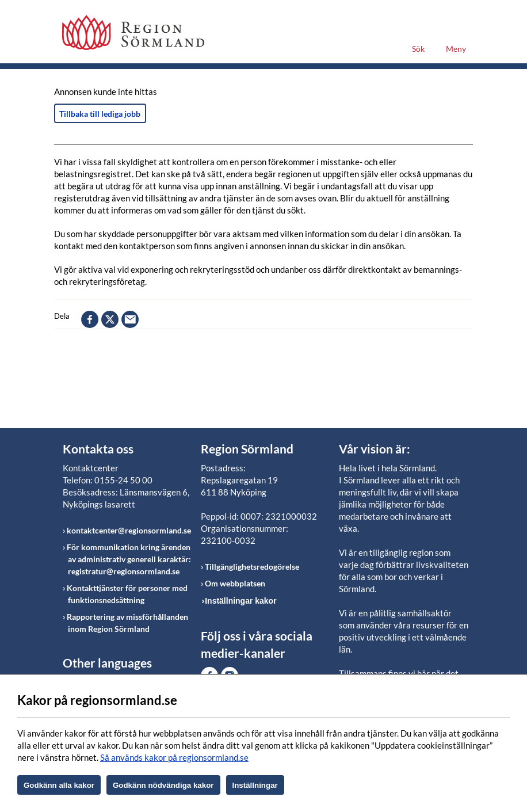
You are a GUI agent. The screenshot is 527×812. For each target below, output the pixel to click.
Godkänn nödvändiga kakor (163, 785)
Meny (456, 49)
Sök (418, 49)
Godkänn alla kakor (59, 785)
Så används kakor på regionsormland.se (174, 757)
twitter (110, 319)
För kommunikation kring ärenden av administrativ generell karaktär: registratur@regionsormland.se (129, 559)
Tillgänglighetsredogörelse (252, 567)
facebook (90, 319)
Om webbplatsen (235, 583)
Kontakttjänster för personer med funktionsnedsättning (127, 594)
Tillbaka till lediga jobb (100, 114)
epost (130, 319)
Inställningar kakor (240, 601)
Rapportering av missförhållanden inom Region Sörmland (127, 623)
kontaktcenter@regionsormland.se (129, 530)
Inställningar (255, 785)
